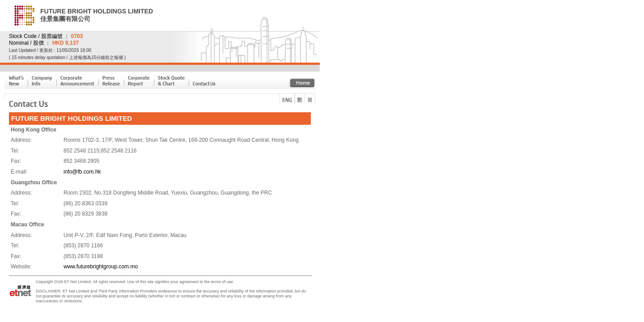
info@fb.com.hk (82, 172)
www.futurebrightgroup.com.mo (101, 267)
